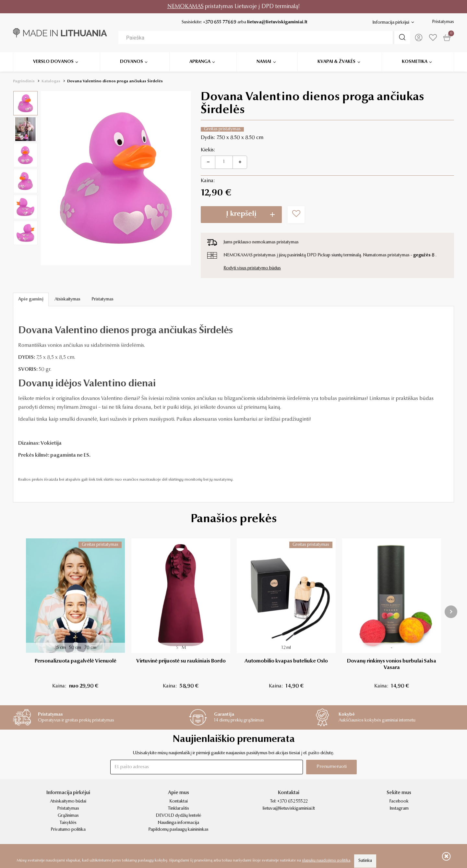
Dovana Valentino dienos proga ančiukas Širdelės (115, 81)
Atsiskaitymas (67, 299)
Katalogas (51, 81)
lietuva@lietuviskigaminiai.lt (277, 22)
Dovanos (132, 62)
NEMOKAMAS (186, 7)
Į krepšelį (241, 214)
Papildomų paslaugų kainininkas (178, 830)
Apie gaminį (31, 299)
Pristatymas (443, 22)
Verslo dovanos (53, 62)
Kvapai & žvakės (336, 62)
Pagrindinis (24, 81)
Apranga (200, 62)
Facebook (399, 802)
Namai (264, 62)
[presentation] (451, 612)
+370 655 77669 (220, 22)
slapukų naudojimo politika (326, 861)
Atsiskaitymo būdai (68, 802)
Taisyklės (68, 823)
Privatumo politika (68, 830)
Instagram (399, 809)
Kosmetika (415, 62)
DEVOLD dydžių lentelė (178, 816)
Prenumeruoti (332, 767)
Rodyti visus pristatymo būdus (252, 268)
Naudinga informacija (178, 823)
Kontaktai (179, 802)
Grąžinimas (68, 816)
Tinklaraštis (179, 809)
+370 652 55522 (292, 802)
